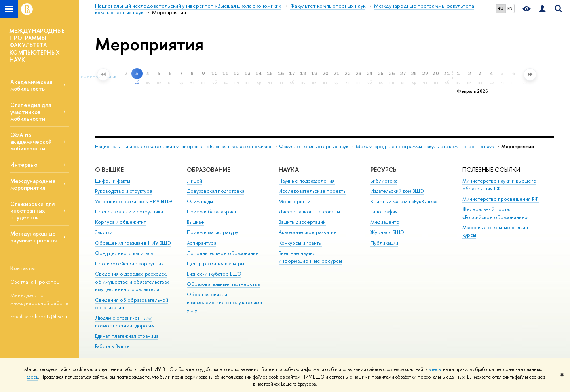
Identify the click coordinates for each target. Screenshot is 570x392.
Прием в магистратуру (213, 232)
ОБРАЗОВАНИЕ (208, 170)
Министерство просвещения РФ (501, 199)
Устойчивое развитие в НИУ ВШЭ (134, 201)
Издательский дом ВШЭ (397, 191)
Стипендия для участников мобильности (31, 111)
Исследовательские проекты (313, 191)
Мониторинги (294, 201)
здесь (435, 369)
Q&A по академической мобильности (31, 142)
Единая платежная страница (127, 336)
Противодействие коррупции (129, 264)
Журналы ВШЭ (387, 232)
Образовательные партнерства (223, 284)
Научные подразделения (307, 181)
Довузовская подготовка (216, 191)
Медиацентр (385, 222)
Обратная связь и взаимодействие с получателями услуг (224, 302)
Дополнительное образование (223, 253)
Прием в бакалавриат (212, 212)
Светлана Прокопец (35, 282)
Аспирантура (201, 243)
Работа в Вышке (112, 346)
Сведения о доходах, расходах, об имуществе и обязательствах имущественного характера (132, 282)
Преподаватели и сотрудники (129, 212)
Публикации (384, 243)
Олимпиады (200, 201)
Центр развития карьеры (216, 264)
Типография (384, 212)
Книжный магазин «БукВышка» (404, 201)
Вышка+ (196, 222)
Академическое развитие (308, 232)
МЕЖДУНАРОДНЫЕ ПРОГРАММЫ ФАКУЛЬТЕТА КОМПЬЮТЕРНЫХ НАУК (37, 45)
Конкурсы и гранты (300, 243)
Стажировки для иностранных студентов (32, 210)
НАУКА (289, 170)
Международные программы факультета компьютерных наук (425, 146)
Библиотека (384, 181)
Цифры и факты (113, 181)
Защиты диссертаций (302, 222)
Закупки (104, 232)
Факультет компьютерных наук (314, 146)
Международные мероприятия (33, 184)
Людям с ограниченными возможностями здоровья (125, 322)
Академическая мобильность (31, 85)
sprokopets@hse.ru (47, 316)
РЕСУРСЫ (384, 170)
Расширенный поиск (91, 76)
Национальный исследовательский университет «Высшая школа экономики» (183, 146)
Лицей (195, 181)
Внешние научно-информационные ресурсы (310, 257)
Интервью (24, 165)
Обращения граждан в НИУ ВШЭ (133, 243)
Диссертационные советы (309, 212)
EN (510, 8)
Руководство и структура (123, 191)
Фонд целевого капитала (124, 253)
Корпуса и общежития (121, 222)
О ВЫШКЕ (109, 170)
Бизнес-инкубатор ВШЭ (214, 274)
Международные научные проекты (33, 237)
